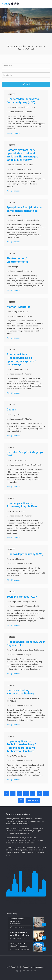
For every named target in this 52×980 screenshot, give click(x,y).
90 (21, 800)
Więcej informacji (13, 133)
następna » (33, 800)
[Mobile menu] (48, 4)
